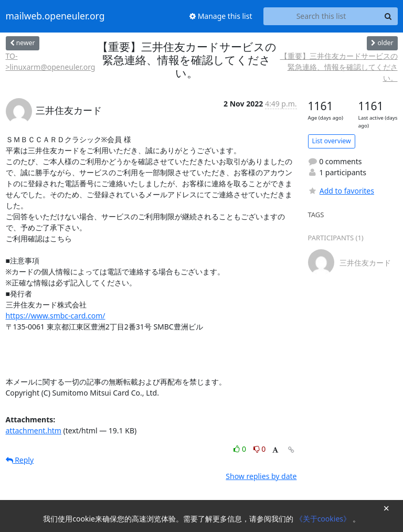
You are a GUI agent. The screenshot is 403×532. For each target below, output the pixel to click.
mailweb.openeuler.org (55, 16)
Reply (20, 460)
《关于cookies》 (324, 519)
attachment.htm (34, 430)
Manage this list (221, 16)
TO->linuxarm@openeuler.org (51, 61)
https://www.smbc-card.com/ (56, 316)
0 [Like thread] (241, 449)
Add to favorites (341, 191)
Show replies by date (261, 476)
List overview (332, 141)
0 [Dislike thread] (260, 449)
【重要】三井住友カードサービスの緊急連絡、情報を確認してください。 (339, 67)
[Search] (388, 16)
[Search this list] (321, 16)
